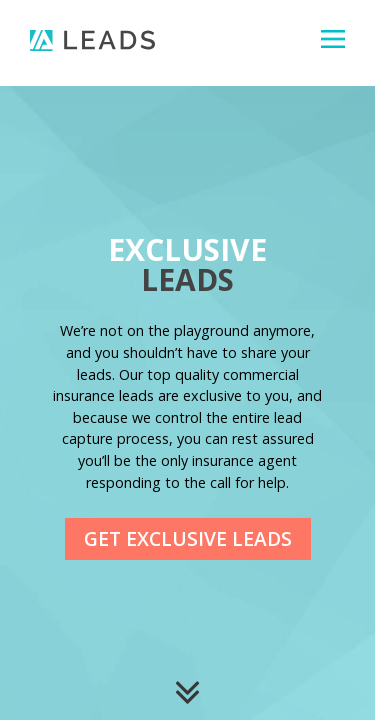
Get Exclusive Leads (188, 538)
